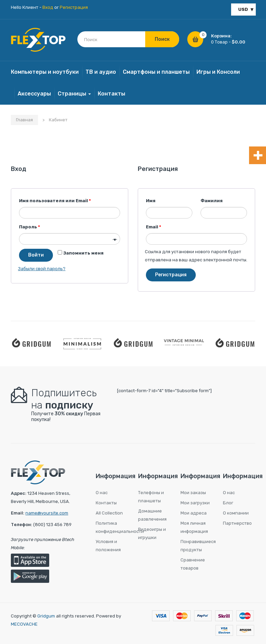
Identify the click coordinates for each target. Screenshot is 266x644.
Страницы (74, 94)
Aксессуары (34, 94)
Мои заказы (193, 493)
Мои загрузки (195, 503)
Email (154, 227)
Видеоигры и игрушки (152, 533)
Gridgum (46, 616)
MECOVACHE (24, 624)
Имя (151, 201)
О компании (236, 513)
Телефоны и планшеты (151, 497)
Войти (36, 255)
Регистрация (74, 7)
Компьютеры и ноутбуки (45, 72)
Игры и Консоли (218, 72)
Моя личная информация (194, 527)
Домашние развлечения (152, 515)
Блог (228, 503)
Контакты (111, 94)
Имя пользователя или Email (55, 201)
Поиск (162, 39)
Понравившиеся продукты (197, 546)
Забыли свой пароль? (42, 269)
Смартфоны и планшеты (156, 72)
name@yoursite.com (47, 513)
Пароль (30, 227)
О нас (102, 493)
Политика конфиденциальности (112, 527)
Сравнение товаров (193, 564)
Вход (48, 7)
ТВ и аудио (101, 72)
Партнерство (237, 523)
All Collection (109, 513)
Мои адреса (194, 513)
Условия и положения (108, 546)
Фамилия (212, 201)
